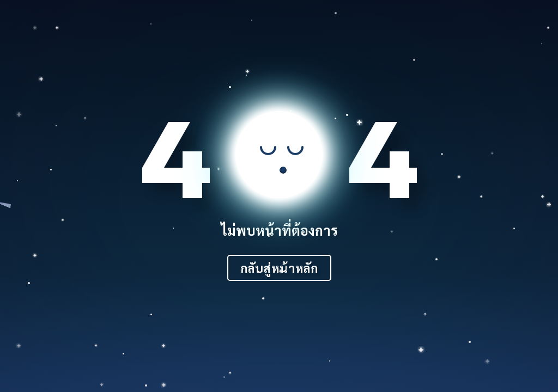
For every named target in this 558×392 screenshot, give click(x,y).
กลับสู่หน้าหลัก (279, 268)
